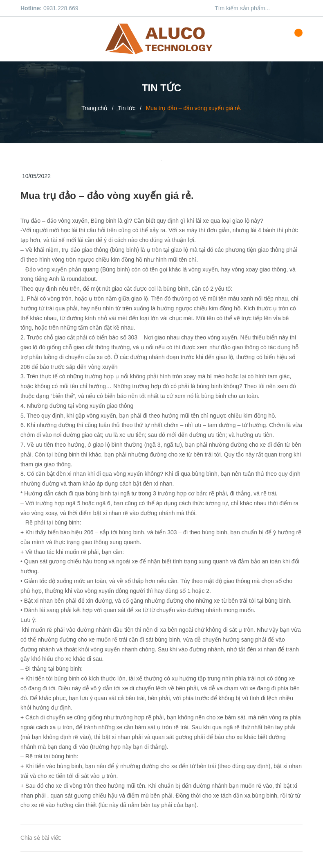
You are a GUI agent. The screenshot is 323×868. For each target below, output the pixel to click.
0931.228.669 (61, 8)
